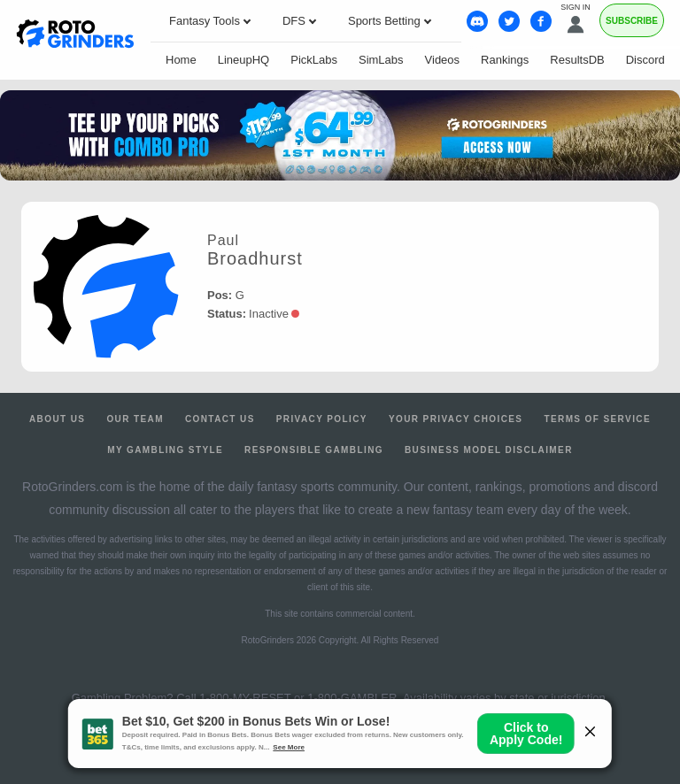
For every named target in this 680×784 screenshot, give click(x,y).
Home (181, 60)
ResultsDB (577, 60)
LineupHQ (244, 60)
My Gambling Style (165, 450)
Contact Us (220, 419)
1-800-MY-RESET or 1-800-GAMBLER (298, 698)
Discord (645, 60)
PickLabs (314, 60)
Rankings (505, 60)
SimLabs (381, 60)
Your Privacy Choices (456, 419)
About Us (57, 419)
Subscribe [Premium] (632, 21)
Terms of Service (597, 419)
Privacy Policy (322, 419)
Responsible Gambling (314, 450)
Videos (443, 60)
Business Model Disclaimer (489, 450)
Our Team (135, 419)
